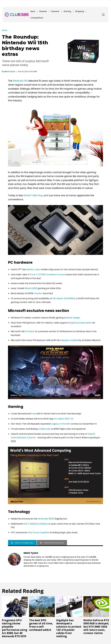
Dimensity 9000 (46, 519)
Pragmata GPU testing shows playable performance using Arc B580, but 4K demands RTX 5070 (15, 628)
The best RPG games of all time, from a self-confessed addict (41, 625)
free (33, 414)
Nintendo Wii (20, 81)
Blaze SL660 (31, 288)
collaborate (44, 429)
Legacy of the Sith (61, 424)
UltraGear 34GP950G (64, 298)
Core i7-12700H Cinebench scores (48, 275)
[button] (103, 15)
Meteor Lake (33, 269)
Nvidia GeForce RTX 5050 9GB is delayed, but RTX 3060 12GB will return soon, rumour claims (96, 627)
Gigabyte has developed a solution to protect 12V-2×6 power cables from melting (69, 628)
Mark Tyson (10, 71)
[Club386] (17, 15)
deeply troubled (70, 340)
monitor (38, 293)
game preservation (81, 323)
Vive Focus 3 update (38, 532)
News (5, 30)
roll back (30, 331)
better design (73, 318)
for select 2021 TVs (64, 419)
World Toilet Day (33, 195)
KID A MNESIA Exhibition (36, 524)
